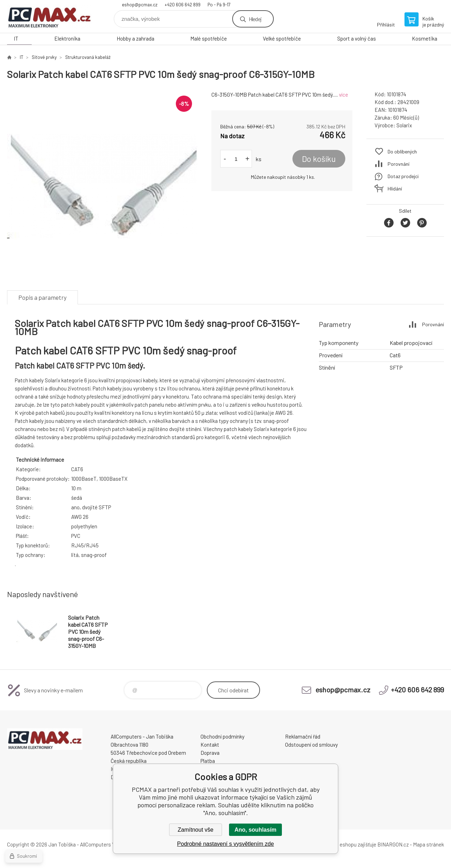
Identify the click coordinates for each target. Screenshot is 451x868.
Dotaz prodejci (403, 176)
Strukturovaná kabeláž (88, 57)
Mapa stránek (428, 844)
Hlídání (395, 189)
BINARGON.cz (393, 844)
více (344, 95)
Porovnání (399, 164)
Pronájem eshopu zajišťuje (347, 844)
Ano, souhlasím (255, 830)
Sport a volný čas (357, 38)
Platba (208, 761)
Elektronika (67, 38)
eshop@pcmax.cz (140, 5)
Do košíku (319, 159)
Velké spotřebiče (282, 38)
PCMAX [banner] (49, 16)
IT (16, 38)
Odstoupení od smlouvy (311, 745)
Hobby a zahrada (135, 38)
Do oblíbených (402, 151)
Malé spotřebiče (209, 38)
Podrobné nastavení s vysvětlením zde (226, 844)
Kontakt (210, 745)
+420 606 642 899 (183, 5)
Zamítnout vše (195, 830)
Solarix (404, 125)
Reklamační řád (303, 736)
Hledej (255, 19)
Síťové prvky (44, 57)
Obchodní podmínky (223, 736)
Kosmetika (425, 38)
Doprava (210, 753)
